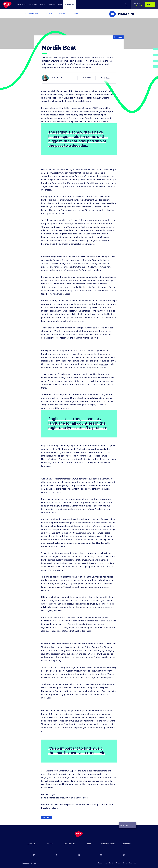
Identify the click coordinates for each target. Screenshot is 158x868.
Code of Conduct (108, 844)
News (76, 14)
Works (42, 5)
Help (60, 5)
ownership (63, 526)
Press (89, 844)
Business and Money (32, 14)
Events (50, 844)
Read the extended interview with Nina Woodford (64, 798)
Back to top (127, 826)
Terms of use (103, 863)
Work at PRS (69, 844)
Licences (51, 5)
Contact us (127, 844)
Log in (150, 5)
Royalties (33, 5)
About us (31, 844)
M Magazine (69, 5)
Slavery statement (129, 863)
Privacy (119, 863)
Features (63, 14)
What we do (21, 5)
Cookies (112, 863)
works (104, 364)
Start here (138, 5)
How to (49, 14)
